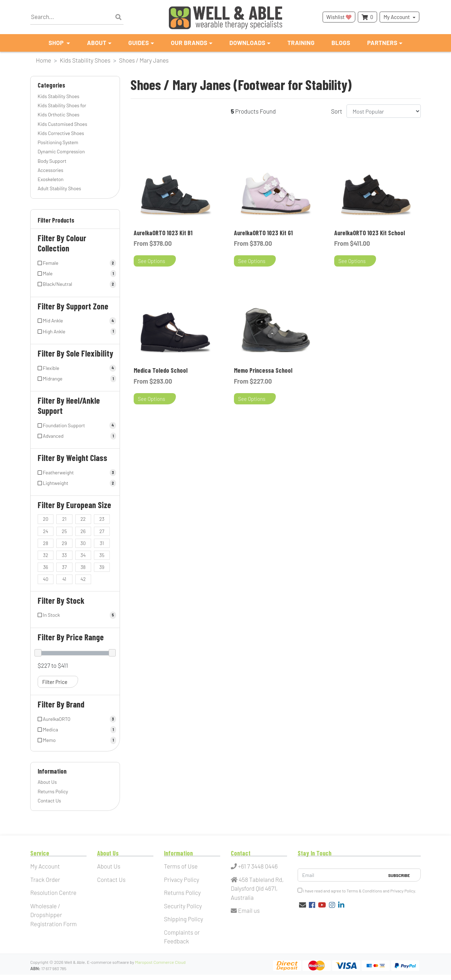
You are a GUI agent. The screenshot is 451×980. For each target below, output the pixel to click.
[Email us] (303, 905)
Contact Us (49, 800)
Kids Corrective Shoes (61, 133)
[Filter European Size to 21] (64, 519)
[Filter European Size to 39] (102, 567)
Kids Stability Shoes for (62, 105)
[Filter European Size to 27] (102, 531)
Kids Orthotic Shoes (59, 114)
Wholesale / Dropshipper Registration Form (53, 915)
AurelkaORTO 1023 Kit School (370, 233)
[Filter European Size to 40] (46, 579)
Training (301, 43)
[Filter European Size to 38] (83, 567)
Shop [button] (57, 43)
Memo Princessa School (263, 370)
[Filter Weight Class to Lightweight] (75, 483)
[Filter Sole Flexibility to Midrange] (75, 379)
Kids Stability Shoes (58, 96)
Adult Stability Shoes (59, 188)
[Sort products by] (384, 111)
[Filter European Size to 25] (64, 531)
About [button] (97, 43)
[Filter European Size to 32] (46, 555)
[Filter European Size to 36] (46, 567)
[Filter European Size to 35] (102, 555)
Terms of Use (181, 866)
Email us (245, 910)
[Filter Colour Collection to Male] (75, 274)
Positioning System (58, 142)
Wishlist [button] (339, 17)
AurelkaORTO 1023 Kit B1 (163, 233)
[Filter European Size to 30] (83, 543)
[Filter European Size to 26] (83, 531)
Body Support (52, 161)
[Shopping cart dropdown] (367, 17)
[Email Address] (341, 875)
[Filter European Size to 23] (102, 519)
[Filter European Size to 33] (64, 555)
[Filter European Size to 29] (64, 543)
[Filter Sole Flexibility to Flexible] (75, 368)
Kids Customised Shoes (62, 124)
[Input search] (77, 17)
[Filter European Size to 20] (46, 519)
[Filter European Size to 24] (46, 531)
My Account (397, 17)
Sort (337, 111)
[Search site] (118, 17)
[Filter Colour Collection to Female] (75, 263)
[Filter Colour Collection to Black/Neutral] (75, 284)
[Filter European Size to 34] (83, 555)
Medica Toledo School (161, 370)
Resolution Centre (53, 892)
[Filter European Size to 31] (102, 543)
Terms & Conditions (364, 891)
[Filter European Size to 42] (83, 579)
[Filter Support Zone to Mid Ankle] (75, 321)
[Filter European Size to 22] (83, 519)
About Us (47, 782)
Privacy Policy (182, 879)
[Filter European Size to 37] (64, 567)
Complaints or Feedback (182, 937)
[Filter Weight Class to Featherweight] (75, 473)
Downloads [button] (247, 43)
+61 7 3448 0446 (254, 866)
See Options (152, 261)
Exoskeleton (51, 179)
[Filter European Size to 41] (64, 579)
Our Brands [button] (189, 43)
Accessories (50, 170)
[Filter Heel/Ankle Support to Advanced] (75, 436)
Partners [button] (382, 43)
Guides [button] (139, 43)
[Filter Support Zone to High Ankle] (75, 332)
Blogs (341, 43)
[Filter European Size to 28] (46, 543)
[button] (75, 222)
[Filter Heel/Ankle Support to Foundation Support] (75, 425)
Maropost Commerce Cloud (160, 962)
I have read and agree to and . (357, 891)
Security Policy (183, 906)
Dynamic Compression (61, 151)
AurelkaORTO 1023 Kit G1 (263, 233)
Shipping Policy (183, 919)
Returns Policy (53, 791)
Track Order (45, 879)
